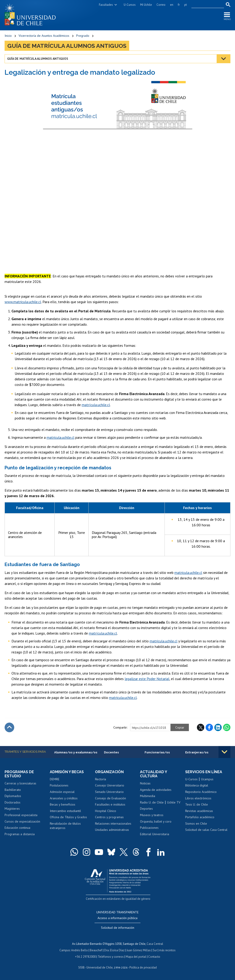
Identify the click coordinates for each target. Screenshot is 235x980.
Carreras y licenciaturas (20, 783)
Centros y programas (109, 817)
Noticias (145, 783)
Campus (65, 950)
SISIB (81, 967)
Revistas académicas (199, 811)
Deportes (146, 809)
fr (179, 5)
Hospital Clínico (106, 811)
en (172, 5)
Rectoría (101, 779)
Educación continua (17, 828)
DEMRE (55, 779)
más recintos (167, 950)
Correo (161, 5)
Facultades (106, 5)
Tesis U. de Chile (197, 804)
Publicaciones (149, 828)
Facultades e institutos (110, 804)
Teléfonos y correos (111, 957)
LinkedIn (218, 727)
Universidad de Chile (100, 967)
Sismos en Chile (196, 823)
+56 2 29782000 (85, 957)
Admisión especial (62, 792)
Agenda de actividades (156, 790)
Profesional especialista (21, 815)
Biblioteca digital (197, 785)
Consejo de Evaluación (111, 798)
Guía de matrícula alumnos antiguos (67, 46)
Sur (155, 950)
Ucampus (207, 779)
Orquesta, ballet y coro (156, 821)
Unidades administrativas (112, 830)
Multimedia (148, 796)
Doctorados (13, 802)
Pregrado (83, 36)
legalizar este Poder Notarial (147, 679)
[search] (205, 5)
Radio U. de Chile (152, 802)
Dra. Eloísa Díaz (114, 950)
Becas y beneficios (63, 804)
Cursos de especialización (22, 821)
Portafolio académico (200, 817)
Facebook (209, 727)
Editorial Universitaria (155, 834)
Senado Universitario (109, 792)
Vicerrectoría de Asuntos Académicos (44, 36)
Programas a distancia (20, 834)
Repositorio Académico (201, 792)
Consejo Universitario (110, 785)
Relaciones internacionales (113, 823)
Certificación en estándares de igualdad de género (118, 899)
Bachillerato (13, 790)
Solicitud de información (118, 928)
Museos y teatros (152, 815)
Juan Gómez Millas (139, 950)
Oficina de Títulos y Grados (68, 817)
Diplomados (13, 796)
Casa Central (155, 944)
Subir (9, 727)
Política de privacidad (143, 967)
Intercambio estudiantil (65, 811)
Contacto (154, 957)
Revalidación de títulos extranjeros (65, 826)
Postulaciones (59, 785)
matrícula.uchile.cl (96, 405)
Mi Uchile (146, 5)
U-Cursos (130, 5)
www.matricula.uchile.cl (23, 302)
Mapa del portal (136, 957)
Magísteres (12, 809)
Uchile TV (174, 802)
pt (186, 5)
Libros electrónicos (198, 798)
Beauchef (96, 950)
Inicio (8, 36)
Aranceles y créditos (64, 798)
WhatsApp (227, 727)
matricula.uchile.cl (60, 437)
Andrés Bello (80, 950)
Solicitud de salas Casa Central (206, 830)
